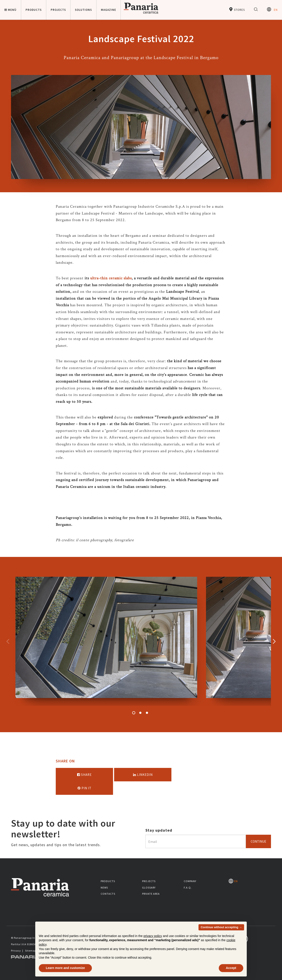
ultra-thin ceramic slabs (111, 278)
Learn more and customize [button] (65, 968)
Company (190, 881)
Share (84, 775)
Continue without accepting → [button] (221, 927)
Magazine (109, 10)
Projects (149, 881)
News (104, 888)
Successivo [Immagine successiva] (274, 641)
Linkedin (143, 775)
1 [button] (134, 713)
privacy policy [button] (153, 936)
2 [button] (140, 713)
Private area (151, 894)
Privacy (16, 951)
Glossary (149, 888)
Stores (237, 9)
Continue (258, 841)
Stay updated (159, 830)
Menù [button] (10, 10)
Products (108, 881)
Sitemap (31, 951)
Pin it (84, 788)
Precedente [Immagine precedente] (8, 641)
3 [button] (147, 713)
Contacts (108, 894)
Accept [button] (231, 968)
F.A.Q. (188, 888)
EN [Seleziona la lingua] (272, 9)
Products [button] (34, 10)
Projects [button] (58, 10)
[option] (106, 641)
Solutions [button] (83, 10)
